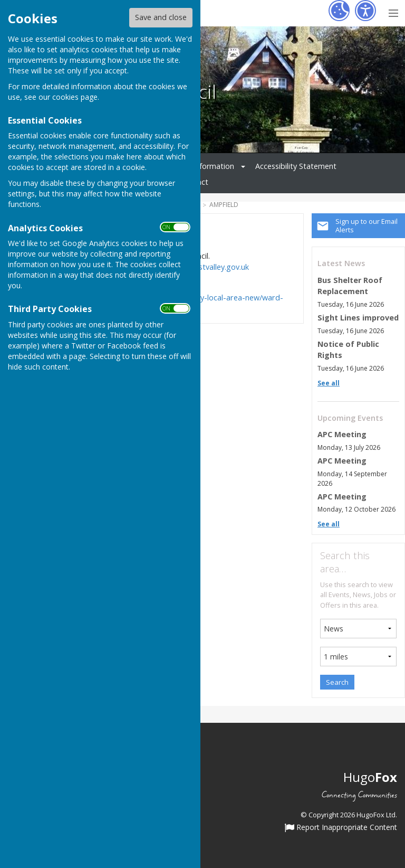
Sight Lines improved (358, 318)
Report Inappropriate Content (341, 828)
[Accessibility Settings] (365, 11)
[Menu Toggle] (393, 12)
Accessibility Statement (296, 166)
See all (329, 383)
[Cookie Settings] (339, 11)
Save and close (161, 17)
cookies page (75, 97)
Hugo (370, 777)
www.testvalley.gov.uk (211, 267)
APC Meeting (342, 434)
